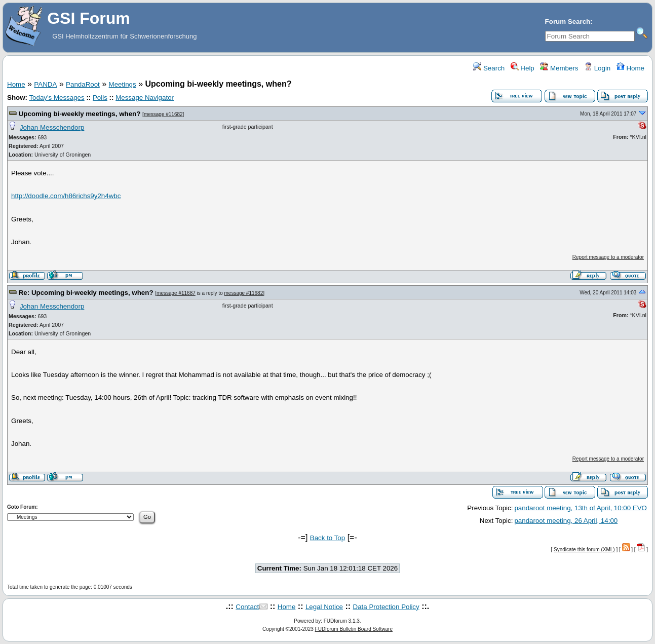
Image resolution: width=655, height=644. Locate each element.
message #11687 (176, 293)
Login (597, 68)
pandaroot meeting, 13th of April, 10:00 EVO (581, 508)
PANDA (45, 84)
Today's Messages (56, 98)
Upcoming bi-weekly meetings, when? (80, 114)
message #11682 (163, 114)
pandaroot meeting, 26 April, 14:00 (566, 521)
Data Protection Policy (386, 607)
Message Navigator (145, 98)
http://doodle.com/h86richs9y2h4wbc (66, 196)
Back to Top (327, 538)
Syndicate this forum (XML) (584, 550)
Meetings (123, 84)
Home (630, 68)
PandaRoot (83, 84)
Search (489, 68)
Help (523, 68)
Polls (100, 98)
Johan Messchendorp (52, 127)
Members (559, 68)
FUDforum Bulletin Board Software (354, 629)
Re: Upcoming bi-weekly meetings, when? (86, 293)
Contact (247, 607)
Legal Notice (324, 607)
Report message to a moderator (608, 257)
